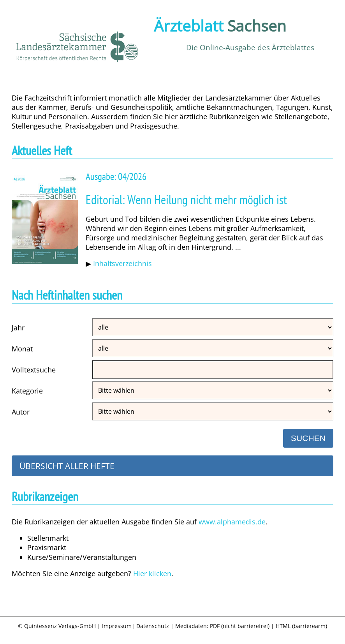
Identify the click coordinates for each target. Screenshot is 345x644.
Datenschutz (153, 626)
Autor (21, 412)
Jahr (18, 328)
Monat (22, 349)
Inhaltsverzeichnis (122, 263)
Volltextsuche (34, 370)
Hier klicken (152, 573)
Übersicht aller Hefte (67, 466)
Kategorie (27, 391)
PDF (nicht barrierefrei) (240, 626)
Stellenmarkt (48, 538)
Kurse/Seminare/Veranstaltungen (82, 557)
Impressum (117, 626)
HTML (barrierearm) (301, 626)
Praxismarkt (47, 547)
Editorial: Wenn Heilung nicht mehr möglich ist (186, 200)
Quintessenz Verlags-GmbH (60, 626)
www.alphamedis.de (232, 522)
